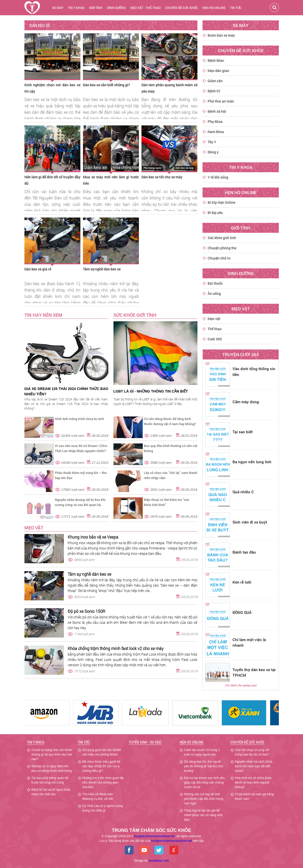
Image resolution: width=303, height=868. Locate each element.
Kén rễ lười (242, 582)
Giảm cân (215, 81)
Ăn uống (214, 293)
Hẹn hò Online (192, 742)
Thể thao (215, 329)
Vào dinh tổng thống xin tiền (254, 372)
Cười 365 (215, 339)
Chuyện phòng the (222, 248)
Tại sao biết (243, 432)
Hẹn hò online (214, 8)
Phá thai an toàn (221, 101)
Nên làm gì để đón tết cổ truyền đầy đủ (52, 180)
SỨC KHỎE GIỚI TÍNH (135, 315)
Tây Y (212, 142)
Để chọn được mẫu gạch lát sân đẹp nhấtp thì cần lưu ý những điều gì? (101, 766)
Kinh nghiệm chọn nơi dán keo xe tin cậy (52, 88)
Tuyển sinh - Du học (145, 742)
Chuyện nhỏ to (219, 258)
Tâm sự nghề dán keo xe (102, 269)
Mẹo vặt (34, 528)
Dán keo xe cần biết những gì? (106, 85)
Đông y (213, 152)
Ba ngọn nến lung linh (252, 462)
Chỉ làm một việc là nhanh (249, 642)
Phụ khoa (215, 121)
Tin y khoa (76, 8)
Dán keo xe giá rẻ (38, 269)
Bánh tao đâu (244, 552)
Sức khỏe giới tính (222, 238)
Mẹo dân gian (218, 71)
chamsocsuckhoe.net (171, 841)
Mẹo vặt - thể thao (145, 8)
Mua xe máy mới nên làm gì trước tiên (111, 180)
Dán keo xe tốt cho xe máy (162, 177)
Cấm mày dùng (246, 402)
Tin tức (236, 8)
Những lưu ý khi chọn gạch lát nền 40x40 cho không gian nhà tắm (103, 783)
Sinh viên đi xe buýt (250, 522)
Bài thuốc (215, 283)
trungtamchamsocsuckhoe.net (154, 836)
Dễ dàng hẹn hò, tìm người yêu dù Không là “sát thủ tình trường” (204, 766)
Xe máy (58, 8)
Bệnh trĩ (214, 91)
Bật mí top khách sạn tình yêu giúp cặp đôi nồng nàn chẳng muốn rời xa (204, 783)
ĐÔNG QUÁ (242, 612)
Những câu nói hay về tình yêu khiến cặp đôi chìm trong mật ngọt (204, 799)
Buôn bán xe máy (221, 35)
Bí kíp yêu (215, 213)
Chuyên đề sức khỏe (247, 742)
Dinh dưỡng (116, 8)
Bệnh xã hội (217, 111)
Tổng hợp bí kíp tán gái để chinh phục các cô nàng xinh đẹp (204, 815)
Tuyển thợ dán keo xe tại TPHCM (254, 672)
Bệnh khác (216, 60)
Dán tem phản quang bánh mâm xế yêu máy (169, 88)
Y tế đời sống (218, 177)
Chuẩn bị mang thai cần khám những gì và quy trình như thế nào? (52, 755)
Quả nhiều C (243, 492)
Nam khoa (216, 132)
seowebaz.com (159, 861)
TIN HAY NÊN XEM (43, 315)
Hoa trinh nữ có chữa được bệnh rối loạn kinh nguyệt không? (253, 783)
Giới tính (96, 8)
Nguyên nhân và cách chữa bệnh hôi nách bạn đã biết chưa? (254, 766)
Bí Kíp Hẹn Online (221, 202)
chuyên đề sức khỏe (181, 8)
